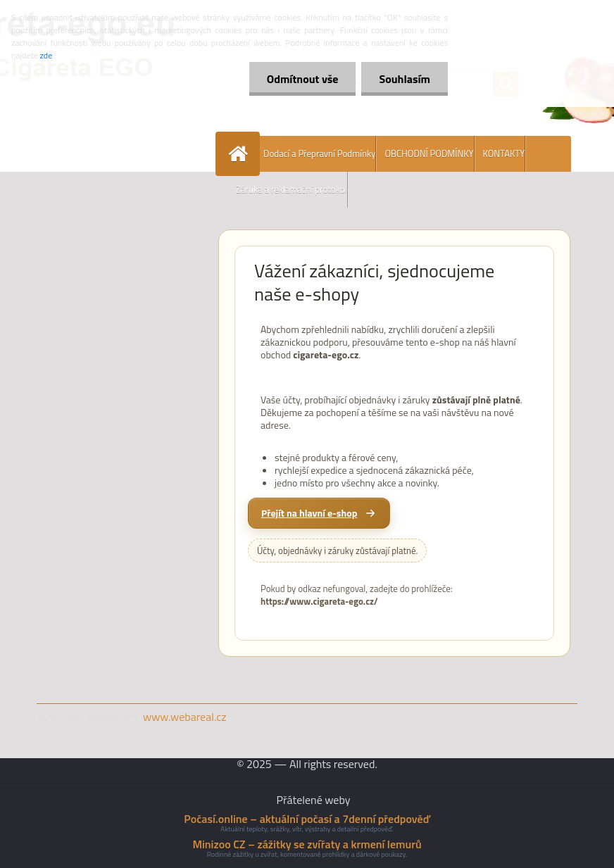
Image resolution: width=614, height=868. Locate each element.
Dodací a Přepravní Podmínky (319, 153)
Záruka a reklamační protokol (292, 189)
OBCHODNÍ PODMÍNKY (429, 153)
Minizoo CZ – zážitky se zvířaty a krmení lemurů (307, 844)
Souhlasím (405, 79)
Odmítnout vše (303, 79)
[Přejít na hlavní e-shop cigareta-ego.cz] (319, 513)
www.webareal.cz (185, 717)
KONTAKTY (504, 153)
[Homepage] (241, 154)
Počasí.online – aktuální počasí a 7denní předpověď (307, 819)
